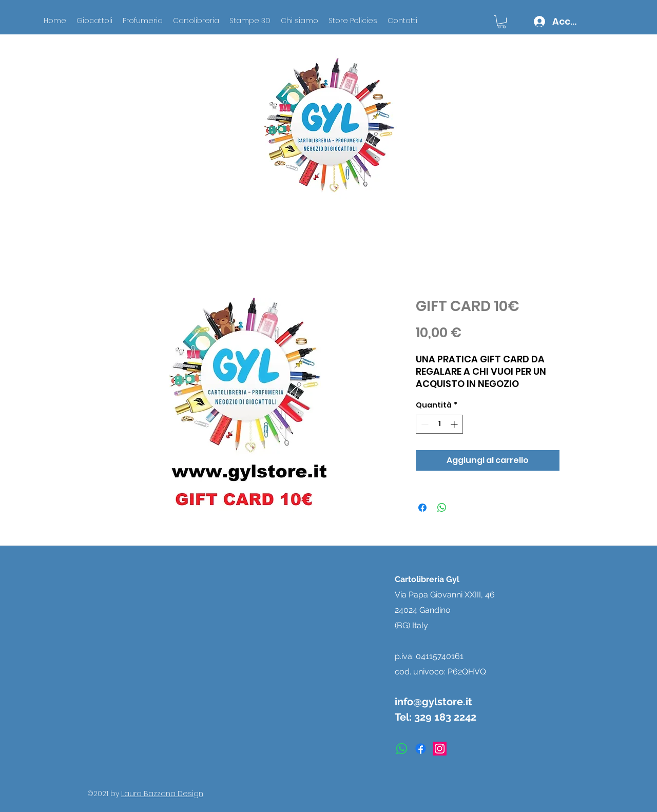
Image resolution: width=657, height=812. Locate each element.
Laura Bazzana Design (162, 794)
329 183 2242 (445, 717)
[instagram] (440, 749)
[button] (501, 22)
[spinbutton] (439, 424)
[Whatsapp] (402, 749)
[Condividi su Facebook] (422, 508)
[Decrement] (424, 424)
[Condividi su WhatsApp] (442, 508)
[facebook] (421, 749)
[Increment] (455, 424)
